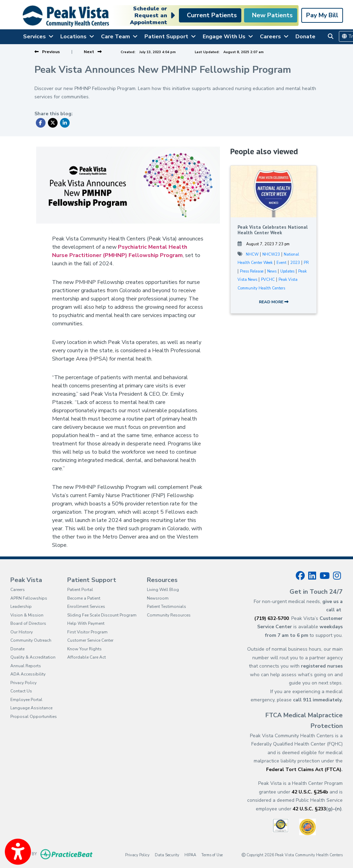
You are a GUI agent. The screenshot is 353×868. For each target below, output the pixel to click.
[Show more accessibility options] (18, 852)
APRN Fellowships (29, 598)
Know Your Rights (84, 649)
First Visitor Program (87, 632)
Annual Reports (26, 666)
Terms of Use (212, 855)
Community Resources (169, 615)
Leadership (21, 606)
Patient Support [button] (170, 37)
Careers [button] (274, 37)
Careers (18, 590)
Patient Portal (80, 590)
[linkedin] (312, 576)
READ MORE (274, 302)
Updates (287, 271)
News (272, 271)
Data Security (167, 855)
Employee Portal (26, 700)
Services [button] (38, 37)
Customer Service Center (90, 640)
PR (306, 263)
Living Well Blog (163, 590)
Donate (305, 37)
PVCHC (268, 280)
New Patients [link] (271, 15)
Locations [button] (77, 37)
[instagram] (337, 576)
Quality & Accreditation (33, 657)
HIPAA (190, 855)
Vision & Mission (27, 615)
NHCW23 (271, 254)
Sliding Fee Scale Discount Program (102, 615)
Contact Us (21, 691)
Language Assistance (31, 708)
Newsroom (158, 598)
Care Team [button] (119, 37)
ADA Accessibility (28, 674)
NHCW (252, 254)
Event (281, 263)
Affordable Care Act (87, 657)
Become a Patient (84, 598)
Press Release (252, 271)
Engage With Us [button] (228, 37)
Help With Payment (86, 623)
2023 (295, 263)
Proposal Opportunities (34, 717)
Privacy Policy (23, 683)
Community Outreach (31, 640)
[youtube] (325, 576)
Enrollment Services (86, 606)
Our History (22, 632)
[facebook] (300, 576)
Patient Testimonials (167, 606)
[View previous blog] (47, 52)
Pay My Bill (322, 15)
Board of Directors (28, 623)
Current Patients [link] (210, 15)
